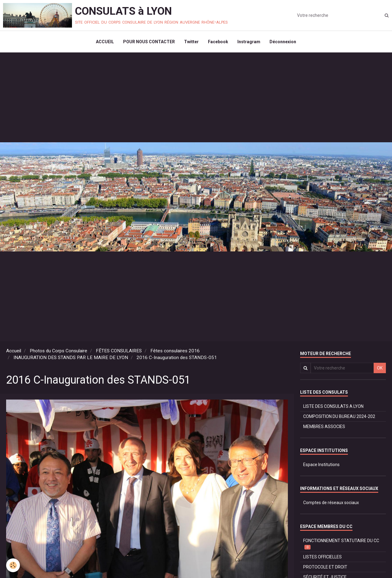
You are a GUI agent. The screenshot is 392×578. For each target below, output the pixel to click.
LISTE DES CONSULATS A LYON (333, 406)
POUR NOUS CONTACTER (149, 42)
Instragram (249, 42)
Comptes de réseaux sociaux (331, 503)
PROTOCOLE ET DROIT (325, 567)
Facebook (218, 42)
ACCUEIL (105, 42)
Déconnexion (283, 42)
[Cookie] (13, 565)
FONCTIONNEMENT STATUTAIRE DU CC (341, 544)
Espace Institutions (321, 465)
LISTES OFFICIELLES (322, 557)
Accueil (14, 351)
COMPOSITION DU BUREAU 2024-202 (339, 416)
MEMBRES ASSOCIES (324, 427)
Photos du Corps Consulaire (58, 351)
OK (380, 368)
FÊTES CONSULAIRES (119, 351)
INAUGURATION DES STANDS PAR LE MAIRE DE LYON (71, 358)
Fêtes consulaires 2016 (175, 351)
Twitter (191, 42)
